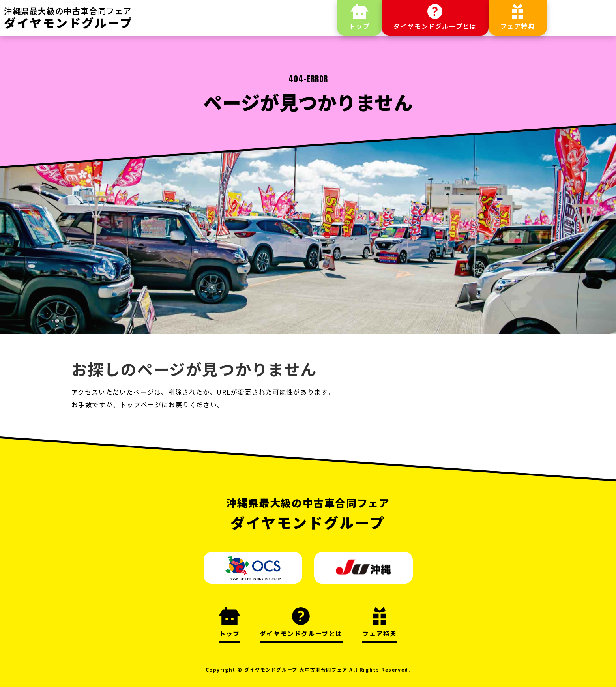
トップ (359, 26)
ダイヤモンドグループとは (435, 26)
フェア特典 (518, 26)
